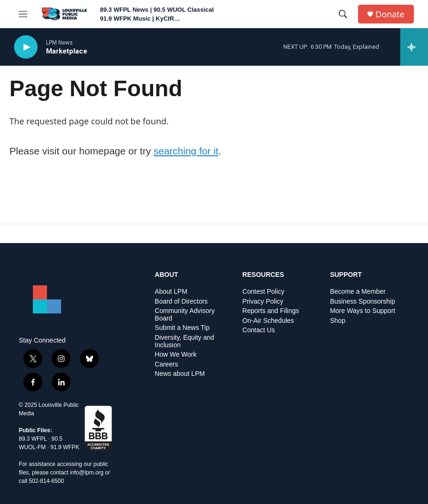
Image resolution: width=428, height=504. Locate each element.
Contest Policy (263, 292)
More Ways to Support (362, 311)
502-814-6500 (46, 481)
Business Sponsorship (362, 302)
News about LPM (180, 374)
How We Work (175, 355)
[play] (26, 47)
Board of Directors (181, 302)
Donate (390, 14)
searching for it (186, 151)
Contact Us (259, 330)
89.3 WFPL (33, 439)
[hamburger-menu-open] (23, 14)
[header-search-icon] (343, 14)
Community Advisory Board (185, 315)
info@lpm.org (87, 473)
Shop (338, 321)
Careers (166, 364)
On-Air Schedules (268, 321)
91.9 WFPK (65, 447)
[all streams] (414, 47)
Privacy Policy (263, 302)
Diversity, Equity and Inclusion (184, 341)
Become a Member (358, 292)
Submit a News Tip (182, 328)
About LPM (171, 292)
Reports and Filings (271, 311)
